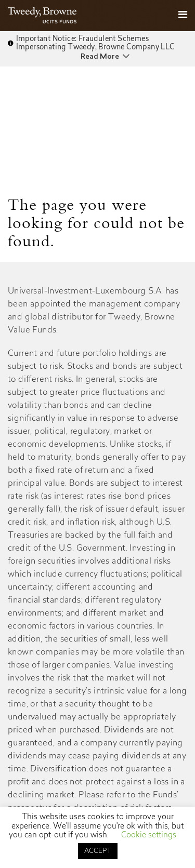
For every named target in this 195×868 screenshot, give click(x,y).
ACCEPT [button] (98, 851)
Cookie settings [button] (149, 836)
